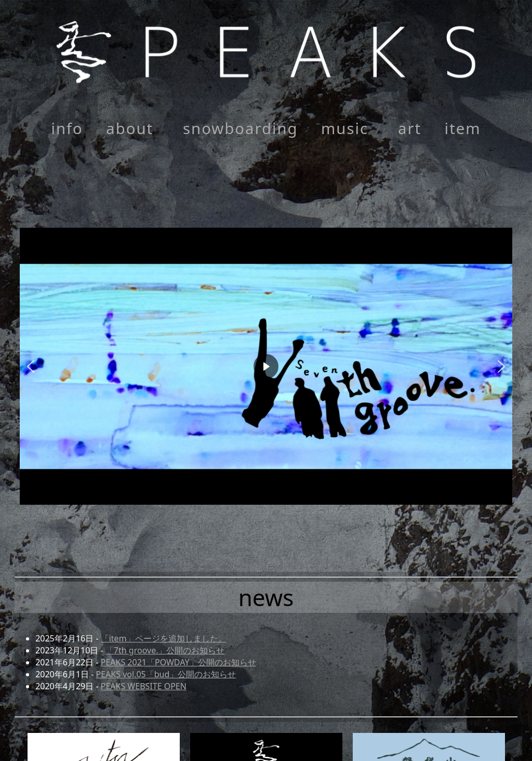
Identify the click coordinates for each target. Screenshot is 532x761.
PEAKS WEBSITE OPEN (144, 686)
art (410, 128)
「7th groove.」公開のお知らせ (165, 650)
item (463, 128)
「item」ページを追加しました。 (164, 638)
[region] (266, 366)
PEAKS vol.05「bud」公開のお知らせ (166, 674)
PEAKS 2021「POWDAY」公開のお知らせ (178, 662)
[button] (266, 366)
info (67, 128)
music (345, 128)
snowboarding (240, 128)
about (130, 128)
